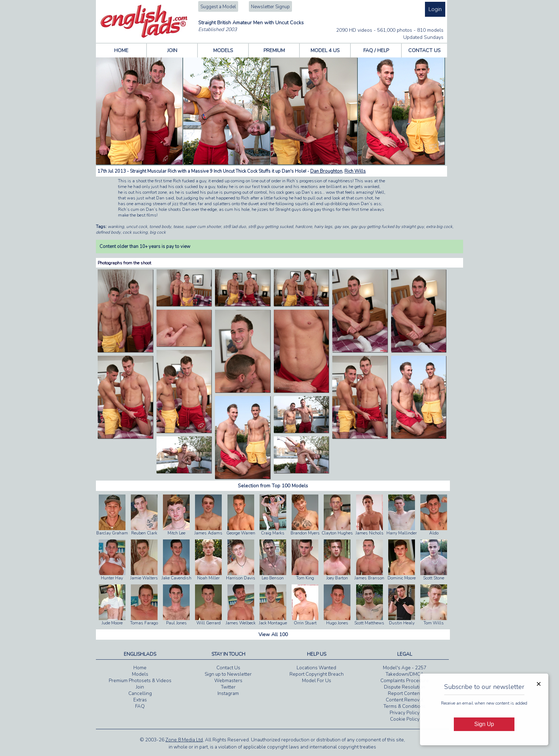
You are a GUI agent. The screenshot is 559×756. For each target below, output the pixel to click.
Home (140, 668)
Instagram (228, 694)
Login (435, 9)
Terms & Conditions (405, 706)
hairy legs (323, 227)
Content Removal (405, 700)
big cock (158, 232)
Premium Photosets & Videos (140, 681)
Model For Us (317, 681)
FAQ (140, 706)
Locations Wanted (316, 668)
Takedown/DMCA (405, 674)
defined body (108, 232)
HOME (121, 50)
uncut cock (137, 227)
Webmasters (228, 681)
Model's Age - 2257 (405, 668)
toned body (160, 227)
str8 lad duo (235, 227)
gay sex (342, 227)
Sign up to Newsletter (228, 674)
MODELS (223, 50)
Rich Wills (355, 171)
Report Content (405, 694)
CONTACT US (424, 50)
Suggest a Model (218, 7)
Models (140, 674)
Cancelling (140, 694)
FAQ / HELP (376, 50)
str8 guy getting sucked (271, 227)
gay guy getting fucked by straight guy (387, 227)
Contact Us (228, 668)
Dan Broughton (326, 171)
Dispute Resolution (405, 687)
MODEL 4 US (325, 50)
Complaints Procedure (405, 681)
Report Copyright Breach (317, 674)
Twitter (228, 687)
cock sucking (135, 232)
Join (140, 687)
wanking (116, 227)
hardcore (304, 227)
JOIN (172, 50)
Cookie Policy (405, 719)
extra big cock (439, 227)
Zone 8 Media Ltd (184, 740)
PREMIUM (274, 50)
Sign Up (484, 724)
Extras (140, 700)
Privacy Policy (405, 713)
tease (178, 227)
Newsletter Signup (270, 7)
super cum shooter (203, 227)
